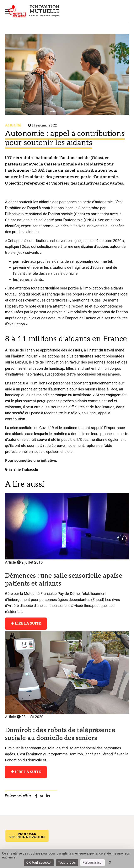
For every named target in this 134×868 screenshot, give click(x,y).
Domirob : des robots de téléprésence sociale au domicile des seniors (63, 733)
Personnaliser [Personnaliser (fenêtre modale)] (93, 863)
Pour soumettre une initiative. (30, 460)
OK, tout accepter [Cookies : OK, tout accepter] (39, 863)
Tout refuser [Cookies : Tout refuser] (67, 863)
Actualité (13, 125)
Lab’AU (21, 362)
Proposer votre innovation (26, 833)
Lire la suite (25, 622)
